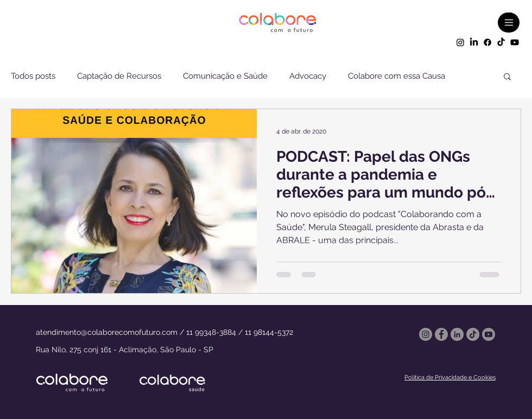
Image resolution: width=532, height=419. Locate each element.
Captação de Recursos (119, 76)
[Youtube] (515, 42)
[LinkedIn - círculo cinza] (457, 334)
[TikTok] (501, 42)
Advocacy (308, 76)
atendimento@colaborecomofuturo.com (107, 332)
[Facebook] (487, 42)
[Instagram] (460, 42)
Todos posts (33, 76)
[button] (507, 77)
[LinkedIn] (474, 42)
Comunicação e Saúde (225, 76)
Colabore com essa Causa (397, 76)
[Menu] (509, 23)
